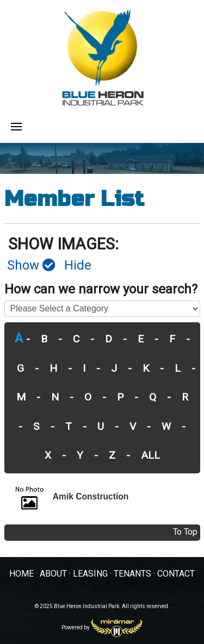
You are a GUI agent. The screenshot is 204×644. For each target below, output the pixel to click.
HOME (21, 574)
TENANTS (132, 574)
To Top (185, 532)
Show (31, 266)
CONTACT (176, 574)
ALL (150, 455)
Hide (78, 266)
